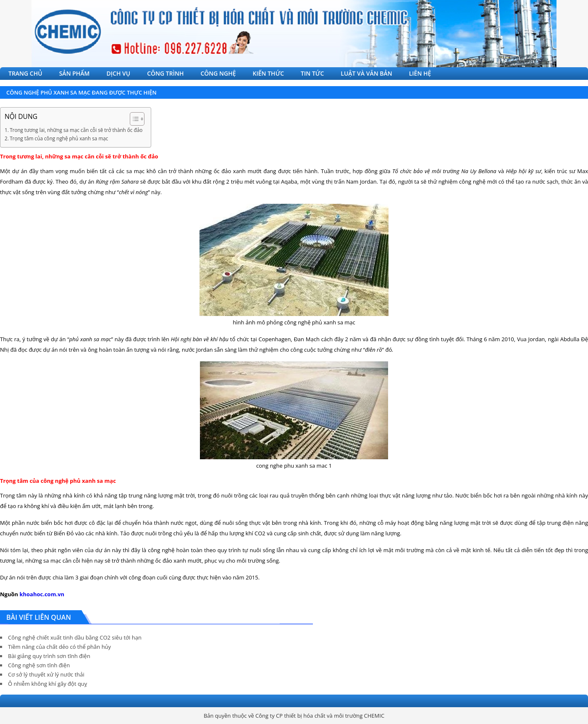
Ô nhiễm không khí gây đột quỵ (47, 684)
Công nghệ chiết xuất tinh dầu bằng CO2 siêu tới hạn (75, 637)
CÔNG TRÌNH (165, 73)
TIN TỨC (312, 73)
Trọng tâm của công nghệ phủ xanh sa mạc (59, 138)
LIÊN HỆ (420, 73)
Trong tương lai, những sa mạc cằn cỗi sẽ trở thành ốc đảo (76, 130)
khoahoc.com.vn (42, 594)
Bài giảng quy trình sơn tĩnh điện (49, 656)
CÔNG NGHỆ (218, 73)
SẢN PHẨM (75, 73)
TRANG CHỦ (25, 73)
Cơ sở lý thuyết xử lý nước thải (46, 674)
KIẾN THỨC (269, 73)
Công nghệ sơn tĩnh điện (39, 665)
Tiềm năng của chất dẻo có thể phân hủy (59, 647)
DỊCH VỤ (119, 73)
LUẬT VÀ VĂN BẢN (366, 73)
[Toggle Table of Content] (133, 119)
